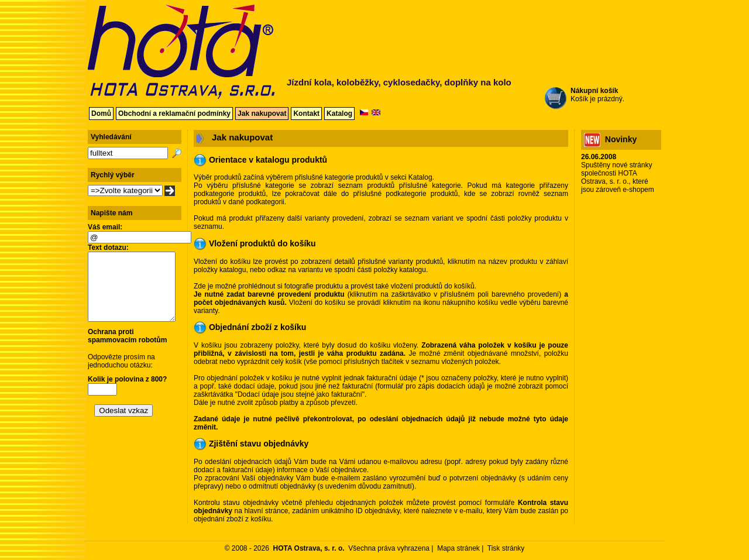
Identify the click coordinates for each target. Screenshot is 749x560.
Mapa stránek (458, 548)
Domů (101, 114)
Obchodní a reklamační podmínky (174, 114)
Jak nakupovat (262, 114)
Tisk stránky (506, 548)
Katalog (339, 114)
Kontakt (306, 114)
